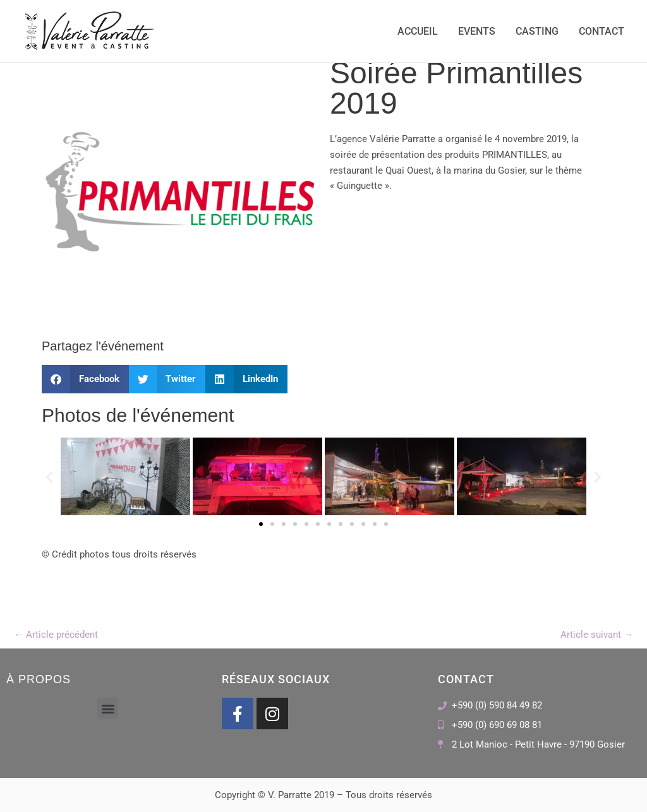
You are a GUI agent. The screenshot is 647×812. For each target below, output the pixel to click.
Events (477, 31)
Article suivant (597, 635)
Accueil (418, 31)
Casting (537, 31)
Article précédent (56, 635)
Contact (602, 31)
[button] (85, 379)
